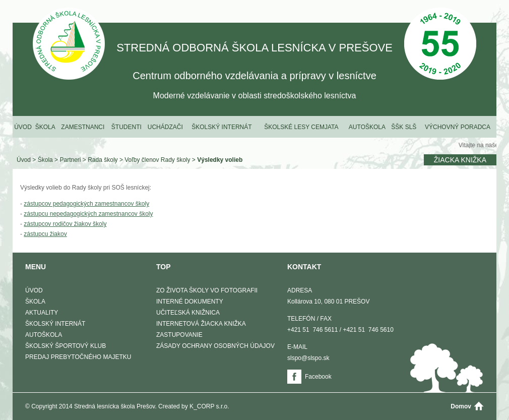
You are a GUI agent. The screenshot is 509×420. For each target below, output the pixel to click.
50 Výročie (440, 45)
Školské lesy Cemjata (301, 127)
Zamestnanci (83, 127)
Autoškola (367, 127)
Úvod (23, 127)
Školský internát (221, 127)
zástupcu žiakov (45, 234)
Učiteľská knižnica (188, 313)
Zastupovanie (179, 335)
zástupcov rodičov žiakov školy (65, 224)
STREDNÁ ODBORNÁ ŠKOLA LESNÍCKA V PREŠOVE (69, 45)
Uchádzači (165, 127)
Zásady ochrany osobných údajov (215, 346)
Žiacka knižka (460, 160)
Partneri (70, 160)
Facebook (318, 377)
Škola (45, 127)
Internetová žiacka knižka (201, 324)
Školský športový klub (66, 346)
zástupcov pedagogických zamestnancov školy (86, 204)
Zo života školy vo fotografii (207, 290)
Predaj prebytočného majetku (78, 357)
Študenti (126, 127)
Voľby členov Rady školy (157, 160)
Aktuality (42, 313)
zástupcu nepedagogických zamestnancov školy (88, 214)
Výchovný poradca (458, 127)
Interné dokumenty (190, 302)
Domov (461, 406)
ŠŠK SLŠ (404, 127)
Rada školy (103, 160)
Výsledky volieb (220, 160)
